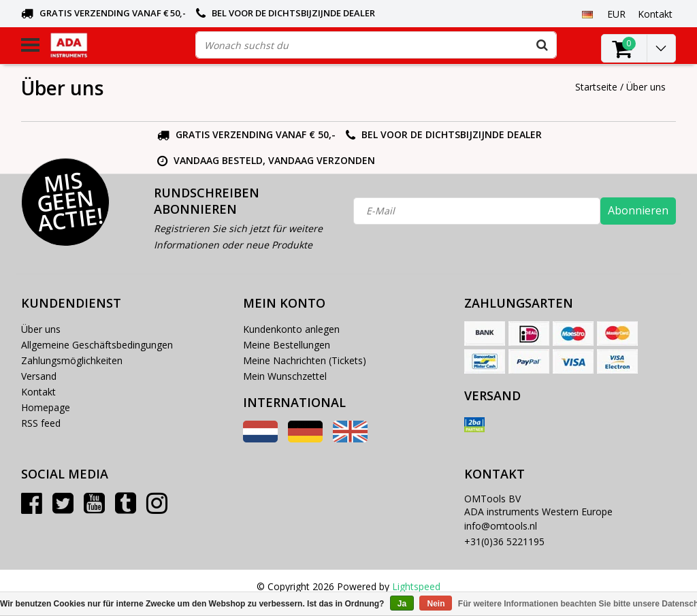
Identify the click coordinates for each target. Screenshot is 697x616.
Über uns (646, 87)
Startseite (596, 87)
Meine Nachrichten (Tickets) (305, 360)
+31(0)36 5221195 (504, 541)
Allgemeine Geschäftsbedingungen (97, 345)
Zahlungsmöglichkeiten (72, 360)
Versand (39, 376)
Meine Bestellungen (287, 345)
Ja (402, 604)
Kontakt (38, 392)
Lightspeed (416, 586)
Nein (436, 604)
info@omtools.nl (501, 526)
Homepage (46, 407)
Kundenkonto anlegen (291, 329)
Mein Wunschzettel (285, 376)
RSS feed (41, 423)
